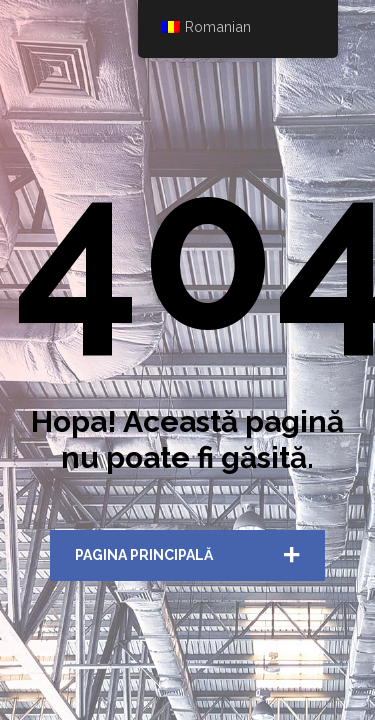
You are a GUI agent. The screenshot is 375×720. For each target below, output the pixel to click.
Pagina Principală (144, 555)
